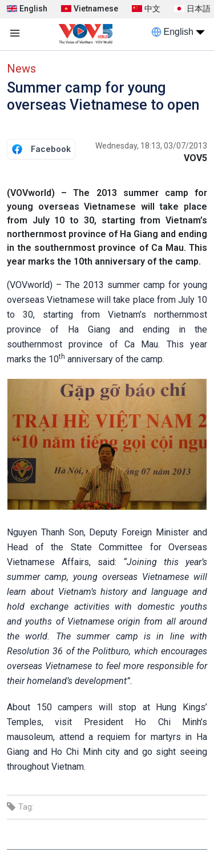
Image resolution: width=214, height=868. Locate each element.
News (21, 69)
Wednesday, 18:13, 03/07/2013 (151, 146)
